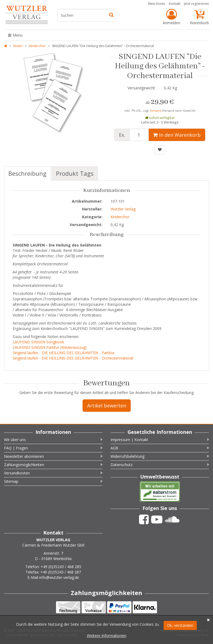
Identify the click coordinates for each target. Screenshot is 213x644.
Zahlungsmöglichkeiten (53, 465)
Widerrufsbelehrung (160, 456)
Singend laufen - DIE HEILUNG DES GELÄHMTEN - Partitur (64, 353)
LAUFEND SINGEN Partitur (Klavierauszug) (50, 347)
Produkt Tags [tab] (75, 173)
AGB (160, 448)
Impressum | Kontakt (160, 440)
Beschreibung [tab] (27, 173)
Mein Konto (157, 4)
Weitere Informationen (107, 636)
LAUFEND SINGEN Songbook (38, 342)
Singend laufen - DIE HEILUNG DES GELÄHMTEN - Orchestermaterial (73, 358)
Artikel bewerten (107, 406)
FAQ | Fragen (53, 448)
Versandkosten (53, 473)
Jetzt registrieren (196, 4)
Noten (18, 46)
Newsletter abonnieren (53, 456)
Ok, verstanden (180, 625)
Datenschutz (160, 465)
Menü (15, 35)
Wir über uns (53, 440)
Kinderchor (37, 46)
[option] (53, 95)
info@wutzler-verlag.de (59, 577)
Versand (156, 111)
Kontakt (175, 4)
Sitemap (53, 481)
